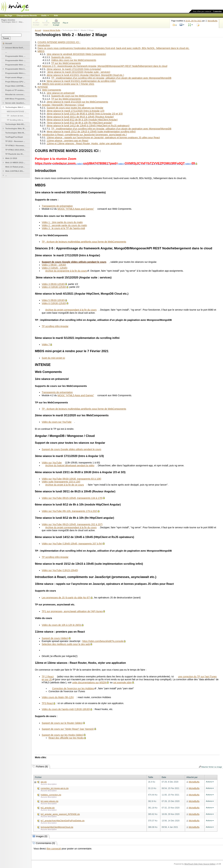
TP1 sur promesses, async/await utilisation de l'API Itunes (72, 611)
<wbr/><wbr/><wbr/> (115, 164)
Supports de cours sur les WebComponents (74, 96)
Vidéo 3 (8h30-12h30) (53, 284)
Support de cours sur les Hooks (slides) (62, 735)
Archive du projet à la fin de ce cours (65, 485)
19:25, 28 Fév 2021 (193, 21)
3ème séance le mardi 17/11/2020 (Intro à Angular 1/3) (75, 111)
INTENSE (43, 87)
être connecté (54, 849)
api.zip (44, 782)
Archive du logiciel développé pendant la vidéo (70, 465)
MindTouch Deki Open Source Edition (200, 864)
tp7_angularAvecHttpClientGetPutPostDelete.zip (63, 821)
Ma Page (8, 15)
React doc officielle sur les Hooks (66, 738)
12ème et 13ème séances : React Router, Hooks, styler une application (84, 143)
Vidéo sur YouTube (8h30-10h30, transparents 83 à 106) (71, 479)
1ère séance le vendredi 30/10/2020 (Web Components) (76, 54)
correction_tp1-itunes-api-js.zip (55, 788)
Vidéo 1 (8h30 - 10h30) (54, 265)
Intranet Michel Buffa (52, 30)
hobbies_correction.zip (51, 795)
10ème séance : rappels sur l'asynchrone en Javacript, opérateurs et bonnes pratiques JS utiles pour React (103, 138)
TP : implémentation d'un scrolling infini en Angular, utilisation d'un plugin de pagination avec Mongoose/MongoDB (111, 78)
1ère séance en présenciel (61, 93)
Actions (209, 782)
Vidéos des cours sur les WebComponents (74, 60)
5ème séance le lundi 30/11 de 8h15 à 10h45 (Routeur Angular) (80, 117)
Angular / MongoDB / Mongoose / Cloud (63, 105)
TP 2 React (48, 677)
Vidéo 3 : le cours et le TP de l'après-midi (63, 228)
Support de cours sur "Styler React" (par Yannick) (68, 729)
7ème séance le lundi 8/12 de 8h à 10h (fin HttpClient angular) (79, 123)
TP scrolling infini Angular (55, 326)
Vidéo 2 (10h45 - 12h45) (55, 268)
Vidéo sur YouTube (52, 463)
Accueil (38, 30)
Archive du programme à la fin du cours (66, 271)
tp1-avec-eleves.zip (49, 801)
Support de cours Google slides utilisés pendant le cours (71, 449)
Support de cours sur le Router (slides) (62, 723)
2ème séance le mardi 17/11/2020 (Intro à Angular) (74, 69)
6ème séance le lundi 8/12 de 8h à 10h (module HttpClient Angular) (82, 120)
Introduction (44, 45)
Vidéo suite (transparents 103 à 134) (61, 482)
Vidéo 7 (46, 344)
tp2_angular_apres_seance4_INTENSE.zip (60, 814)
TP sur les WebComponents (66, 63)
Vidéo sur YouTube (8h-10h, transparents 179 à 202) (69, 511)
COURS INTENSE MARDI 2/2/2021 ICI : (59, 42)
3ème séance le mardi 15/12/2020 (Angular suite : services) (78, 72)
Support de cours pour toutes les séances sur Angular (75, 108)
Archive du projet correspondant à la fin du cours (71, 310)
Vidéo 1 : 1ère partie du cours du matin (62, 222)
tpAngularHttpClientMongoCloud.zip (57, 827)
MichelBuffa (213, 21)
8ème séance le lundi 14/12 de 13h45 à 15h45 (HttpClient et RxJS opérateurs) (88, 126)
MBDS (41, 51)
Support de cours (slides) (55, 638)
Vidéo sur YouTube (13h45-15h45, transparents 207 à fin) (72, 544)
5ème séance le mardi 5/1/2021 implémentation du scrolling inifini (81, 81)
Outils (44, 15)
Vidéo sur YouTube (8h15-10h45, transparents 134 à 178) (72, 498)
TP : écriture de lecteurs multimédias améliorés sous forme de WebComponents (84, 242)
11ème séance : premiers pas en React (67, 141)
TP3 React (47, 703)
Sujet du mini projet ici (53, 358)
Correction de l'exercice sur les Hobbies (73, 688)
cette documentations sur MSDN (89, 682)
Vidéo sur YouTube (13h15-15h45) (60, 570)
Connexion (217, 11)
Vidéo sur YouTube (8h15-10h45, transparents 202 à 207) (72, 524)
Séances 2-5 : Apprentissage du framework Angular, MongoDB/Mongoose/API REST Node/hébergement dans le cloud (105, 66)
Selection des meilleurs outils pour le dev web (66, 644)
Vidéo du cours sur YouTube (57, 422)
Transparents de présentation (57, 206)
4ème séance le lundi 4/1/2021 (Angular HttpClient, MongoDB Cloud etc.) (85, 75)
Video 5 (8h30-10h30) (53, 300)
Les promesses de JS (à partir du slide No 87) (66, 598)
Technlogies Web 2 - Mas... (13, 22)
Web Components (52, 90)
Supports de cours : (62, 57)
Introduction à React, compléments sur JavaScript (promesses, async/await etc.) (84, 135)
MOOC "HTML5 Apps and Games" (76, 209)
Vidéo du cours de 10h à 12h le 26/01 (61, 625)
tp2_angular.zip (48, 808)
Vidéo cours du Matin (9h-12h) (58, 697)
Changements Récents (27, 15)
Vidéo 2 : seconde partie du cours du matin (64, 225)
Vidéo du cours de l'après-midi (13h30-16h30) (66, 709)
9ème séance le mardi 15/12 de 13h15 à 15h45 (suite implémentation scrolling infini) (91, 132)
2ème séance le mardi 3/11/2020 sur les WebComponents (77, 102)
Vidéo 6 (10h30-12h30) (54, 303)
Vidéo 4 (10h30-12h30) (54, 287)
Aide (56, 15)
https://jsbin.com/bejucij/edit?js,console (103, 641)
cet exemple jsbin (122, 682)
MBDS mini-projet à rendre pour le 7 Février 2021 (68, 84)
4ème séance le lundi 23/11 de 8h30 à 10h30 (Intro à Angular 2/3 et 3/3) (85, 114)
